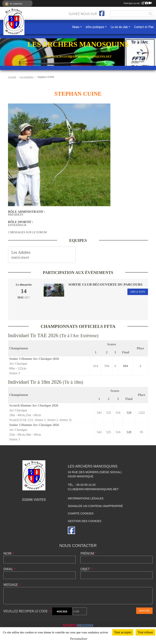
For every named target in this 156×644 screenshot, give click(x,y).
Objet (86, 569)
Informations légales (86, 498)
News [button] (76, 27)
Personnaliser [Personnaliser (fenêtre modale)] (79, 639)
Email (9, 569)
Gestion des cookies (85, 521)
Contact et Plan (144, 27)
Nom (9, 553)
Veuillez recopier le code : (27, 611)
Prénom (89, 553)
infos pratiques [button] (95, 27)
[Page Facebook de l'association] (102, 13)
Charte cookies (81, 513)
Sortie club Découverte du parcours (105, 284)
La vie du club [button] (119, 27)
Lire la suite (138, 292)
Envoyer (144, 611)
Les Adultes (21, 252)
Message (12, 585)
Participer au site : (138, 3)
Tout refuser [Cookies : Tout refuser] (145, 632)
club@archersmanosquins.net (93, 489)
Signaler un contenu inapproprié (95, 506)
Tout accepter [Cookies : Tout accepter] (123, 632)
